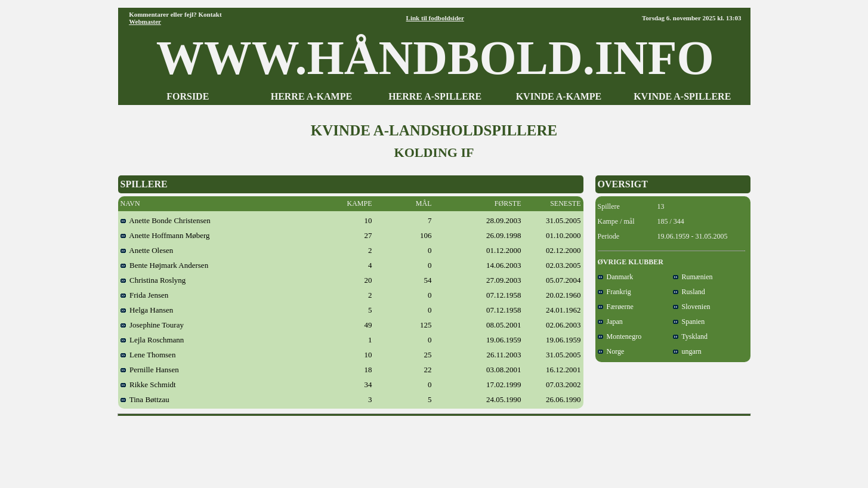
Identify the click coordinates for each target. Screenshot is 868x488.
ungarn (687, 351)
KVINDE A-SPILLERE (682, 96)
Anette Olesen (147, 250)
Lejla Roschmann (152, 340)
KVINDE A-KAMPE (559, 96)
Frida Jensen (145, 295)
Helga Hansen (147, 310)
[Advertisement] (434, 448)
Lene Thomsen (148, 355)
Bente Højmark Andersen (165, 265)
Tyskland (691, 336)
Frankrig (614, 292)
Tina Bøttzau (145, 399)
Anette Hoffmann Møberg (165, 235)
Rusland (689, 292)
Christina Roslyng (153, 280)
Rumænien (693, 277)
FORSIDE (188, 96)
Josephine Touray (152, 325)
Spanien (689, 322)
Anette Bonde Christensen (166, 220)
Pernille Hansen (150, 370)
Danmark (616, 277)
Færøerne (616, 307)
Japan (610, 322)
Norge (611, 351)
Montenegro (620, 336)
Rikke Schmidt (148, 384)
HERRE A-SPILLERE (435, 96)
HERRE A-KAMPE (311, 96)
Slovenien (692, 307)
